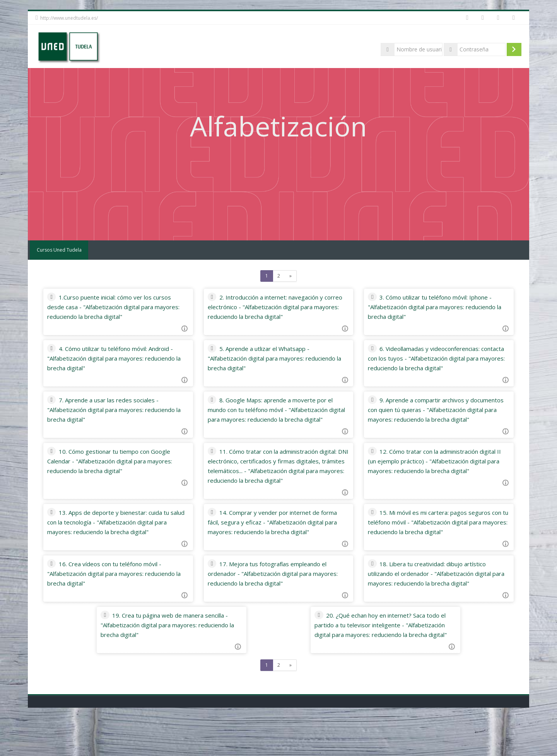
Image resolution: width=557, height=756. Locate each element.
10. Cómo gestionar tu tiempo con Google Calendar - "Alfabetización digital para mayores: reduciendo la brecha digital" (122, 471)
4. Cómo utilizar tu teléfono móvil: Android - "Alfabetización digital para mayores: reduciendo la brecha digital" (123, 358)
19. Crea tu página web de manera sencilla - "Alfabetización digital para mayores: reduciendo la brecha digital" (174, 664)
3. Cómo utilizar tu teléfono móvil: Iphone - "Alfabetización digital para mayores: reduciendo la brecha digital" (433, 307)
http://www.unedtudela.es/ (69, 18)
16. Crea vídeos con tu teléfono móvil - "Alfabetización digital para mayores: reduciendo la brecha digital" (119, 603)
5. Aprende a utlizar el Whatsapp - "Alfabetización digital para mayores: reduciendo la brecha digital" (269, 358)
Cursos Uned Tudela (58, 250)
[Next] (291, 276)
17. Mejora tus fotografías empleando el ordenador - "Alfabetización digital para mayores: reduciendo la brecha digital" (277, 603)
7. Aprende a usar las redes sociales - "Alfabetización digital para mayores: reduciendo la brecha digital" (118, 410)
